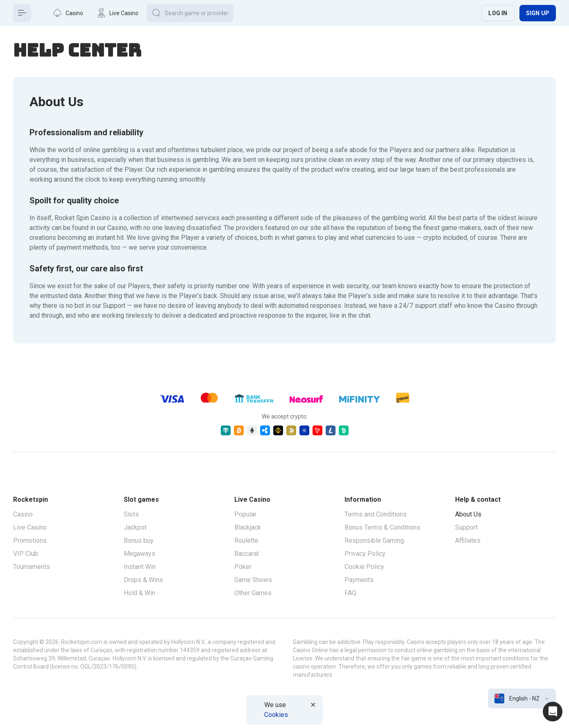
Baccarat (247, 554)
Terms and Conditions (376, 514)
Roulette (246, 540)
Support (466, 527)
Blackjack (248, 527)
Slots (131, 514)
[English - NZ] (522, 698)
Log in (498, 13)
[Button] (22, 13)
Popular (245, 514)
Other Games (253, 593)
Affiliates (468, 540)
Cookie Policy (364, 567)
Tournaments (32, 567)
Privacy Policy (365, 554)
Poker (243, 567)
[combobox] (522, 698)
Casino (23, 514)
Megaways (139, 554)
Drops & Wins (143, 580)
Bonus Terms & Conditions (382, 527)
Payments (359, 580)
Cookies (276, 715)
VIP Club (26, 554)
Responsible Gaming (374, 540)
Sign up (538, 13)
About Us (468, 514)
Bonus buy (139, 540)
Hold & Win (139, 593)
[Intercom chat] (553, 712)
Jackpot (135, 527)
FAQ (350, 593)
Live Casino (30, 527)
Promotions (30, 540)
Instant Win (140, 567)
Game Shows (253, 580)
